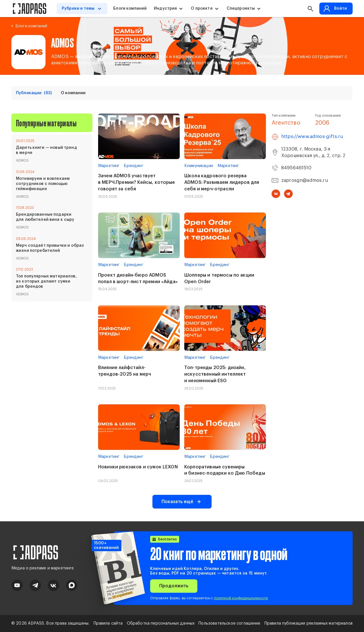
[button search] (310, 9)
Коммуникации (199, 166)
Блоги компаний (130, 9)
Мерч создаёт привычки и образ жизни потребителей (50, 248)
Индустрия (165, 9)
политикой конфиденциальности (241, 598)
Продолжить (174, 586)
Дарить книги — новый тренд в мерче (46, 150)
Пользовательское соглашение (229, 623)
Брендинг (134, 166)
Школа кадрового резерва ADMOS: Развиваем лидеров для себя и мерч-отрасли (222, 182)
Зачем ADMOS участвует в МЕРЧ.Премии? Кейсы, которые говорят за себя (137, 182)
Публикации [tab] (34, 93)
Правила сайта (108, 623)
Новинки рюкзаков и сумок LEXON (138, 467)
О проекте (202, 9)
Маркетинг (109, 166)
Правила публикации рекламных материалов (309, 623)
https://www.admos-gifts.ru (312, 137)
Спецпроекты (241, 9)
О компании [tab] (73, 93)
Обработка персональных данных (161, 623)
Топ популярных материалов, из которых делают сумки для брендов (46, 281)
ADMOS (22, 160)
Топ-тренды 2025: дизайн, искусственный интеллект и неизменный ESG (215, 374)
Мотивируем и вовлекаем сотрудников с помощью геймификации (43, 184)
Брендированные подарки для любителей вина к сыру (45, 217)
